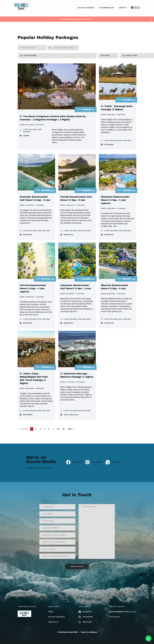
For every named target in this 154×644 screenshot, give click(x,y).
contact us (53, 622)
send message (77, 566)
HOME (51, 612)
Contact (123, 8)
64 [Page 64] (58, 429)
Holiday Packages (86, 8)
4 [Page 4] (44, 429)
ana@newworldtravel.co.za (122, 612)
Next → (71, 429)
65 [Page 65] (64, 429)
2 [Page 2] (36, 429)
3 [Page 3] (40, 429)
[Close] (151, 19)
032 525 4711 (115, 617)
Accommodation (107, 8)
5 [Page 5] (49, 429)
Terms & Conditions (89, 632)
